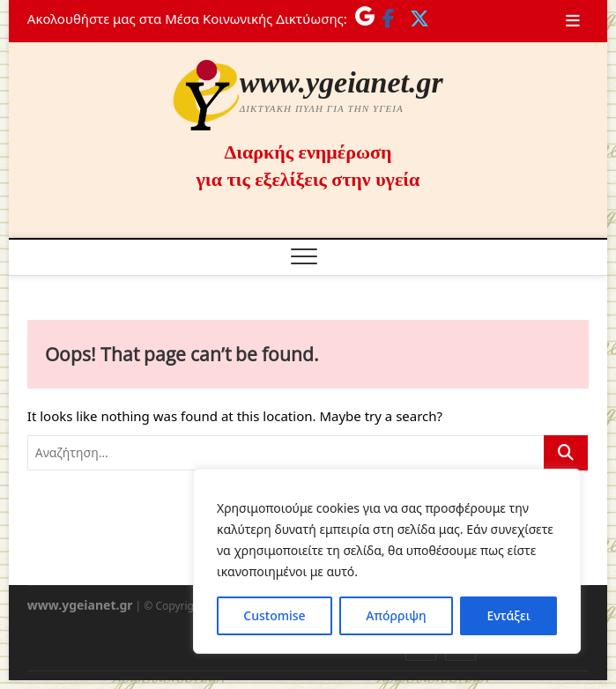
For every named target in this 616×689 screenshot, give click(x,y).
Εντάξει (508, 615)
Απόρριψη (396, 615)
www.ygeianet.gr (341, 82)
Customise (274, 615)
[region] (387, 561)
